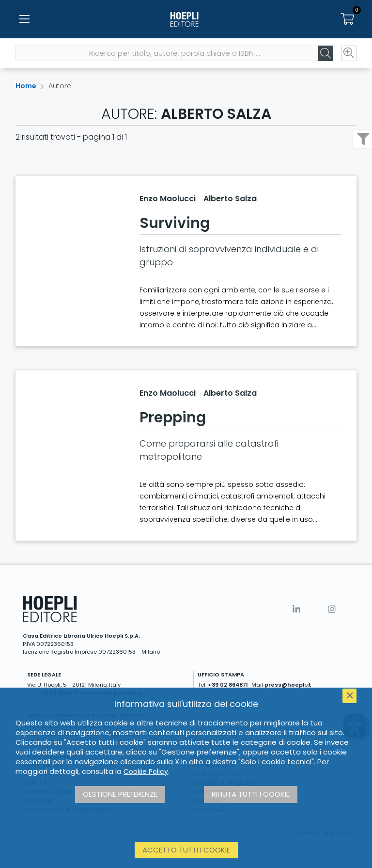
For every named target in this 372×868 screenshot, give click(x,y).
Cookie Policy (146, 772)
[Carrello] (348, 19)
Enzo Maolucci (168, 199)
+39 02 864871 (228, 685)
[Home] (186, 19)
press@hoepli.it (288, 685)
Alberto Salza (230, 199)
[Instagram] (332, 609)
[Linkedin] (296, 609)
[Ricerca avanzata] (349, 54)
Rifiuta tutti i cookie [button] (251, 794)
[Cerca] (325, 54)
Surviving (175, 223)
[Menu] (24, 19)
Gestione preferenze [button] (120, 794)
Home (26, 86)
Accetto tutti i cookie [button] (186, 850)
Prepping (173, 418)
